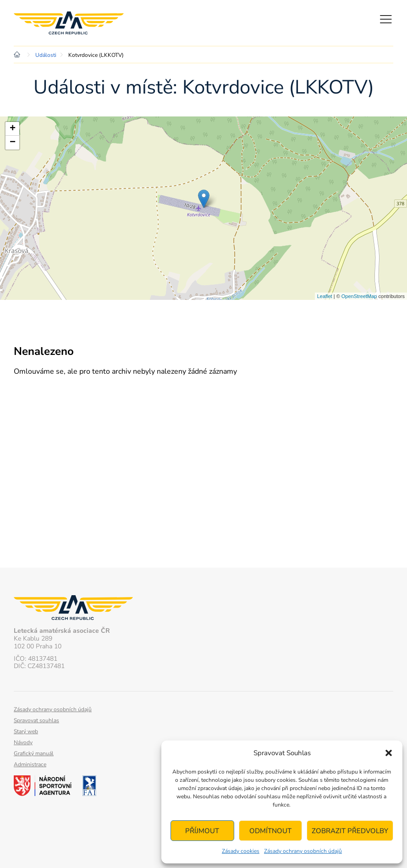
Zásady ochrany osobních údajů (303, 851)
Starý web (26, 731)
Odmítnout (270, 831)
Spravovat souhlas (36, 720)
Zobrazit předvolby (350, 831)
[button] (389, 753)
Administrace (30, 764)
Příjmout (202, 831)
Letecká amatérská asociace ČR (69, 23)
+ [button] (13, 129)
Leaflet (325, 296)
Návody (23, 742)
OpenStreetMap (359, 296)
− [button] (13, 143)
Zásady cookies (241, 851)
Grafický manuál (34, 753)
